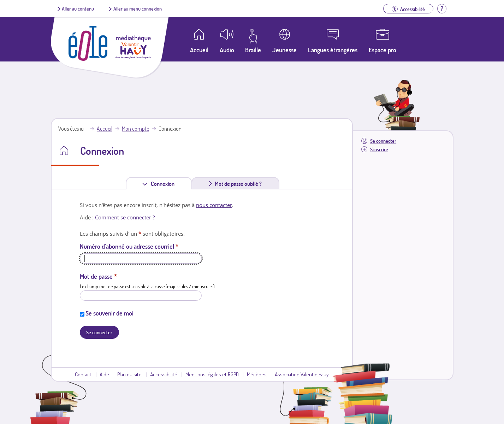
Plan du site (129, 374)
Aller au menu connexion (138, 8)
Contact (83, 374)
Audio (227, 50)
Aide (104, 374)
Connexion (164, 184)
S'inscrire (379, 149)
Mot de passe (98, 276)
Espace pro (383, 50)
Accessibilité (164, 374)
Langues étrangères (333, 50)
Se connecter (383, 141)
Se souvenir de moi (109, 313)
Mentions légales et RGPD (212, 374)
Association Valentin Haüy (302, 374)
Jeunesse (284, 50)
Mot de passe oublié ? (238, 184)
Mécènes (257, 374)
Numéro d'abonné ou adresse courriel (129, 246)
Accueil (105, 129)
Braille (253, 50)
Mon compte (135, 129)
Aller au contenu (78, 8)
